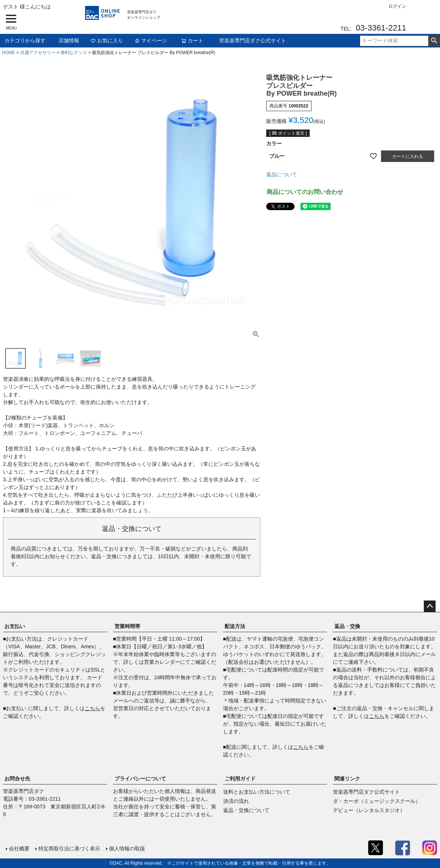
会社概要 (19, 848)
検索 (434, 41)
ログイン (397, 6)
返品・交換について (246, 810)
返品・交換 (347, 626)
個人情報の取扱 (127, 848)
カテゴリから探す (25, 40)
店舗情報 (69, 40)
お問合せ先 (17, 779)
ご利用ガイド (240, 779)
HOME (8, 53)
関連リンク (347, 779)
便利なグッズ (74, 53)
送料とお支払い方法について (257, 792)
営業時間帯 (127, 626)
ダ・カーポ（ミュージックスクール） (377, 801)
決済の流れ (236, 801)
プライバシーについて (140, 779)
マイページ (151, 40)
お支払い (15, 626)
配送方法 (235, 626)
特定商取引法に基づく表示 (69, 848)
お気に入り (107, 40)
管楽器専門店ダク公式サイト (253, 40)
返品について (282, 174)
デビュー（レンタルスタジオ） (369, 810)
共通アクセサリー (38, 53)
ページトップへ (430, 606)
